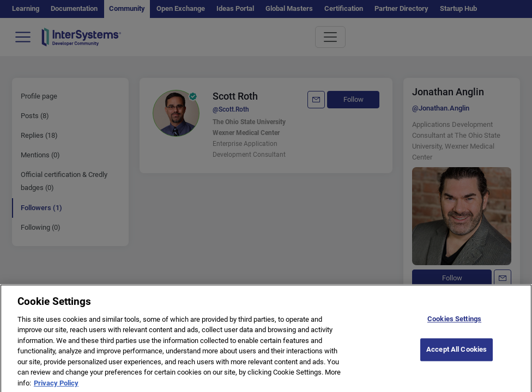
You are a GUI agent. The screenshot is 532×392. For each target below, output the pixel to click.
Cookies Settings (454, 323)
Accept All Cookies (457, 354)
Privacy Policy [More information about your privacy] (56, 387)
